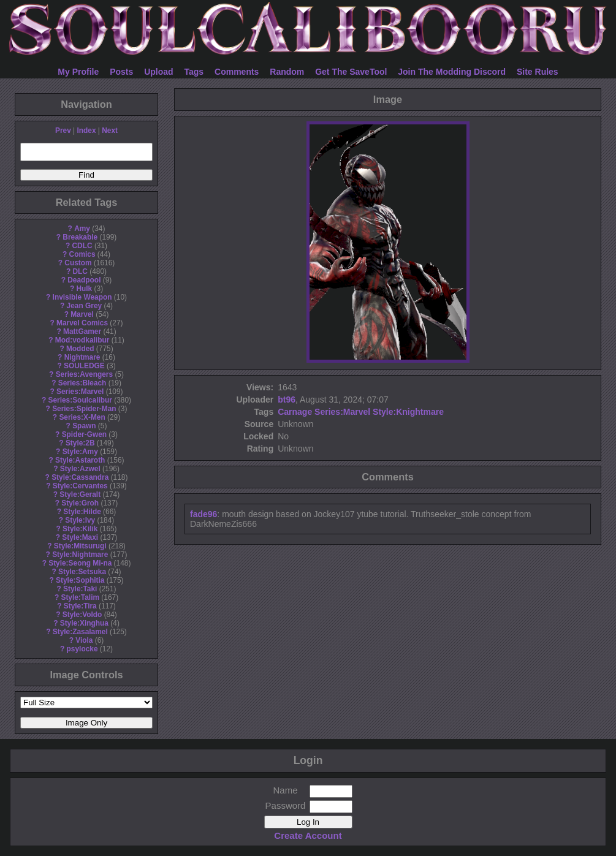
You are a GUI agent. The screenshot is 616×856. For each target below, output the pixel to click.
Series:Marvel (80, 392)
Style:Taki (80, 589)
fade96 (203, 514)
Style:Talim (80, 597)
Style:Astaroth (80, 460)
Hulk (84, 289)
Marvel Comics (82, 323)
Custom (78, 263)
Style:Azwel (80, 469)
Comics (82, 254)
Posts (121, 72)
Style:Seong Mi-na (80, 563)
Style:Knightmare (408, 412)
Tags (194, 72)
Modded (80, 349)
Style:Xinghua (84, 623)
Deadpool (84, 280)
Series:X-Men (82, 417)
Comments (237, 72)
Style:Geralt (80, 494)
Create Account (308, 835)
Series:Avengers (84, 374)
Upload (158, 72)
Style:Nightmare (80, 555)
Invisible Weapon (82, 297)
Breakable (80, 237)
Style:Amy (80, 452)
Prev (63, 131)
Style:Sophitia (80, 580)
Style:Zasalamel (80, 632)
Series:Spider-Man (84, 409)
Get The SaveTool (351, 72)
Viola (84, 640)
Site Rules (538, 72)
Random (287, 72)
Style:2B (80, 443)
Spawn (84, 426)
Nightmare (82, 357)
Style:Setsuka (82, 572)
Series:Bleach (82, 383)
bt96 (287, 400)
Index (86, 131)
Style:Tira (80, 606)
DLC (80, 271)
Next (110, 131)
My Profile (78, 72)
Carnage (295, 412)
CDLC (82, 246)
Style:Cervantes (80, 486)
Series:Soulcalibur (80, 400)
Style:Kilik (80, 529)
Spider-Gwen (84, 434)
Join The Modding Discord (452, 72)
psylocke (82, 649)
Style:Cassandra (80, 477)
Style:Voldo (82, 615)
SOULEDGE (84, 366)
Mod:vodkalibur (82, 340)
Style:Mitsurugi (80, 546)
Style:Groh (80, 503)
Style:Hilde (82, 512)
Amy (82, 229)
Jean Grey (85, 306)
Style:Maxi (80, 537)
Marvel (82, 314)
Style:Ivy (80, 520)
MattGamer (82, 331)
